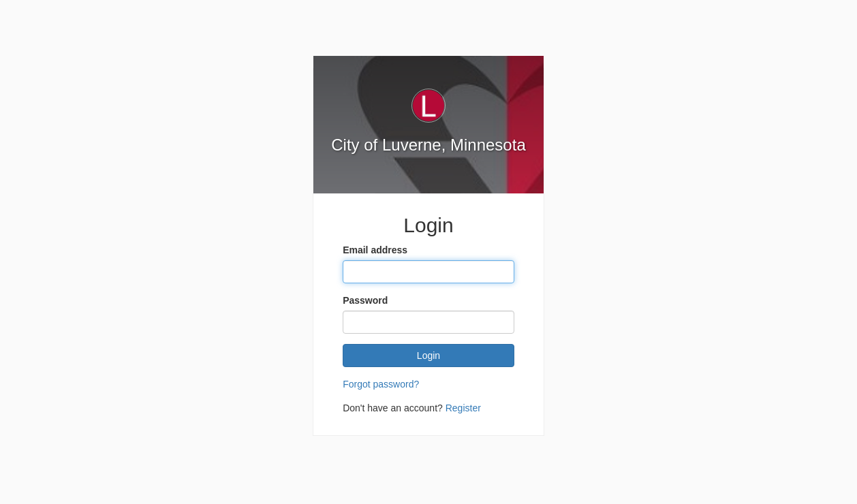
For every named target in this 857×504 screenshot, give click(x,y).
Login (429, 356)
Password (365, 300)
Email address (375, 250)
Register (463, 408)
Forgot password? (381, 384)
